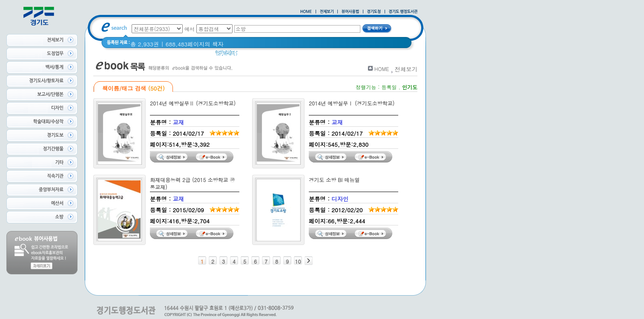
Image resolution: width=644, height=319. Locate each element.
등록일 (389, 87)
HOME (382, 69)
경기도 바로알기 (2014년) (323, 55)
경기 (368, 55)
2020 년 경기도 (263, 55)
